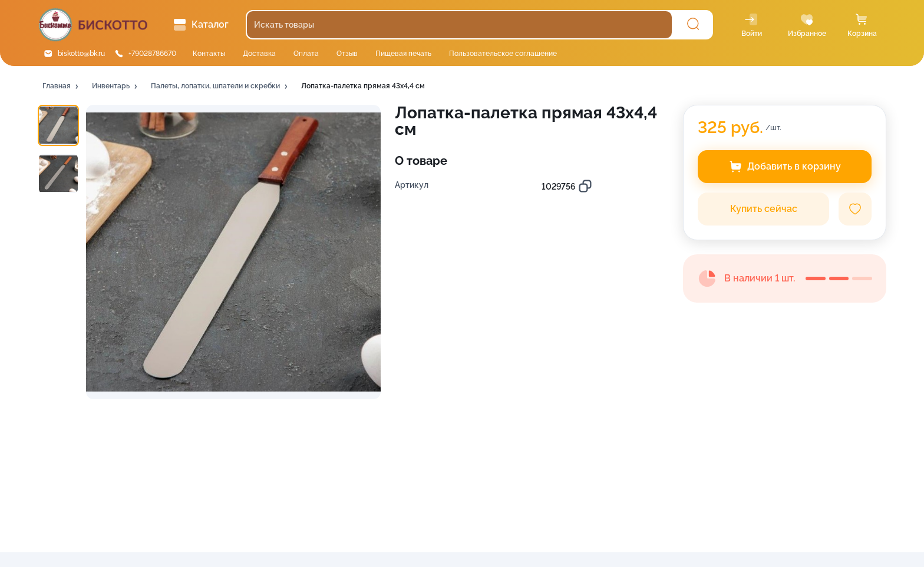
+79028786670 (152, 54)
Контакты (209, 54)
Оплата (306, 54)
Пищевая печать (403, 54)
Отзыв (347, 54)
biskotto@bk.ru (81, 54)
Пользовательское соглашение (503, 54)
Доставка (259, 54)
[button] (61, 87)
